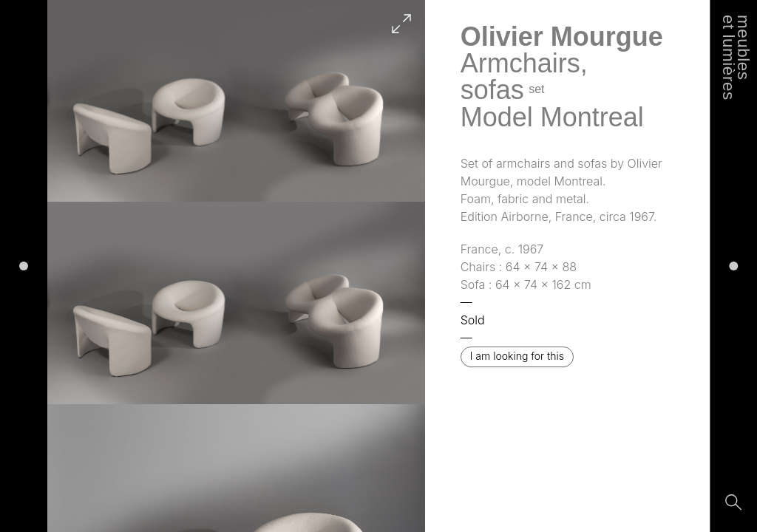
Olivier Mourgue (562, 37)
